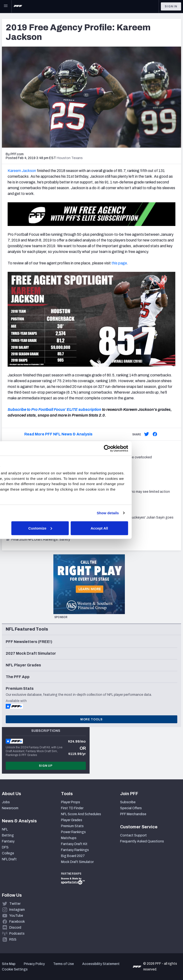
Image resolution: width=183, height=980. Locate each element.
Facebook (17, 922)
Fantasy (8, 841)
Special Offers (131, 808)
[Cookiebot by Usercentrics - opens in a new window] (157, 448)
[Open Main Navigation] (6, 6)
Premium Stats (72, 826)
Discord (15, 928)
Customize (91, 528)
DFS (5, 847)
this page (119, 263)
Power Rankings (73, 832)
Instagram (17, 910)
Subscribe (128, 802)
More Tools (91, 719)
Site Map (9, 964)
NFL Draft (9, 859)
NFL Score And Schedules (81, 814)
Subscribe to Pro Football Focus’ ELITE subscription (54, 410)
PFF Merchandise (133, 814)
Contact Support (133, 835)
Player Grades (72, 820)
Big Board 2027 (73, 856)
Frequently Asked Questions (142, 841)
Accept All (149, 528)
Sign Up (46, 766)
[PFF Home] (18, 6)
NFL (5, 829)
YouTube (16, 916)
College (8, 853)
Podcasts (17, 934)
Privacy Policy (34, 964)
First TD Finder (72, 808)
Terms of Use (64, 964)
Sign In (171, 6)
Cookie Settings (15, 969)
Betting (8, 835)
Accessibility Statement (101, 964)
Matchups (69, 838)
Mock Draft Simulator (77, 862)
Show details (157, 513)
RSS (13, 940)
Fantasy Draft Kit (74, 844)
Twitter (15, 904)
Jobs (6, 802)
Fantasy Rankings (75, 850)
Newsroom (10, 808)
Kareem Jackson (22, 171)
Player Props (71, 802)
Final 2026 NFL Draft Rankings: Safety (38, 539)
